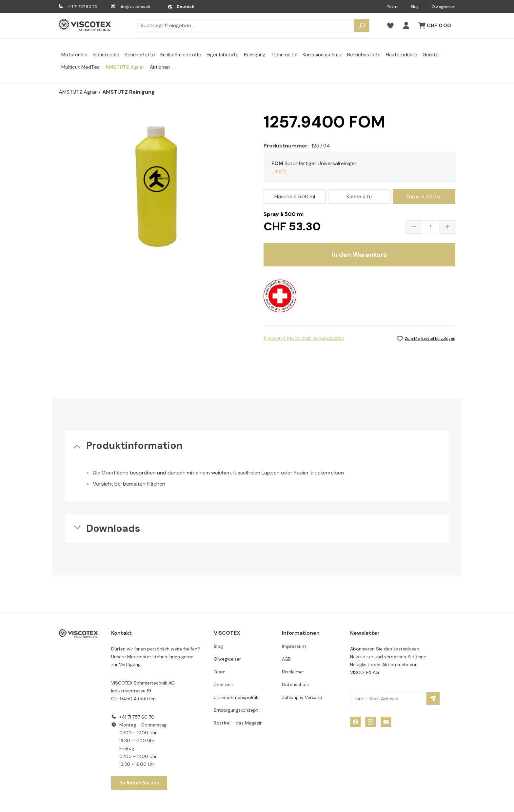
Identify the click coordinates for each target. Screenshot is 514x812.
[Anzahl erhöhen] (447, 227)
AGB (286, 659)
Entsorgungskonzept (236, 710)
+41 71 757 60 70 (82, 7)
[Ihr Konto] (406, 26)
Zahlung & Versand (302, 697)
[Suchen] (362, 26)
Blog (415, 7)
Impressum (294, 646)
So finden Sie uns (139, 783)
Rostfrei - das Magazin (238, 723)
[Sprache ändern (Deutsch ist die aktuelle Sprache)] (181, 7)
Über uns (223, 685)
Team (392, 7)
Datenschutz (296, 685)
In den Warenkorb (360, 255)
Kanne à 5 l (359, 196)
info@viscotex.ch (134, 7)
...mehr (279, 171)
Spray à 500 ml (424, 196)
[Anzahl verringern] (414, 227)
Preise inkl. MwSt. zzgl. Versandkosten (304, 338)
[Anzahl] (430, 227)
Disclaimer (293, 672)
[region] (155, 184)
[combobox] (246, 26)
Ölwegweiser (444, 7)
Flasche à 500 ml (295, 196)
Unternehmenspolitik (236, 697)
